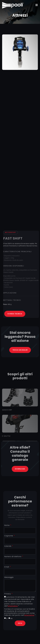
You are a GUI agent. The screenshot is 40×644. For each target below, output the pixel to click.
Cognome (9, 536)
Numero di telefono (13, 557)
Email (7, 567)
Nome (7, 525)
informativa (13, 606)
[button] (37, 5)
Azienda (8, 546)
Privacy (8, 594)
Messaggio (9, 577)
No (12, 618)
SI (7, 618)
